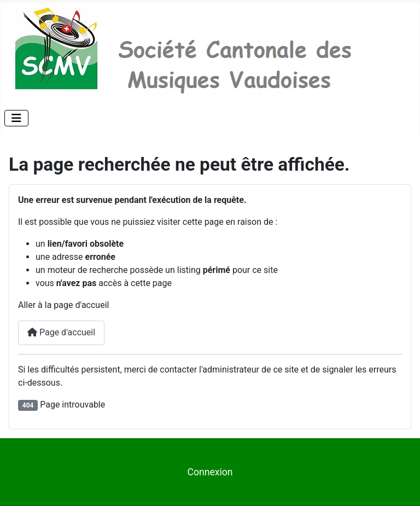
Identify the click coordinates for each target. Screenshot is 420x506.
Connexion (210, 472)
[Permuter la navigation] (16, 118)
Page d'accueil (61, 332)
